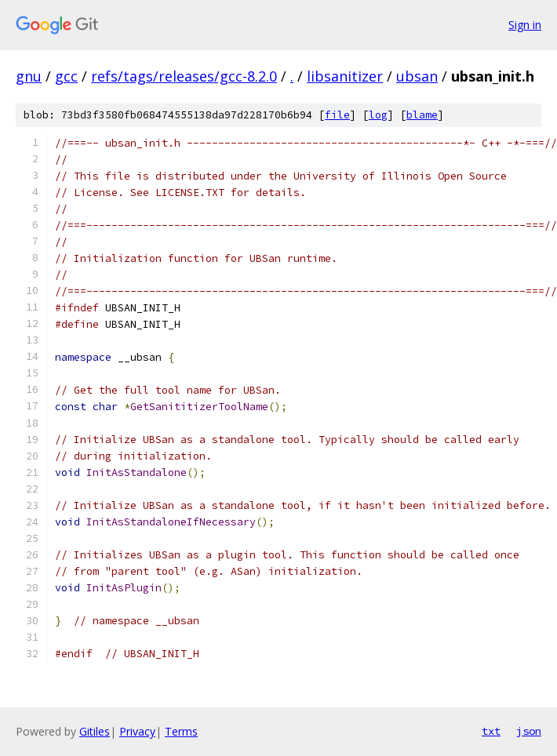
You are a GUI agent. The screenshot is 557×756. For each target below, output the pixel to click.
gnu (29, 76)
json (529, 731)
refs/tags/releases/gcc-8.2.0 (184, 76)
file (337, 115)
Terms (181, 731)
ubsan (417, 76)
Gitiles (95, 731)
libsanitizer (345, 76)
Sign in (525, 25)
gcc (66, 76)
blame (422, 115)
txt (491, 731)
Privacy (137, 731)
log (378, 115)
